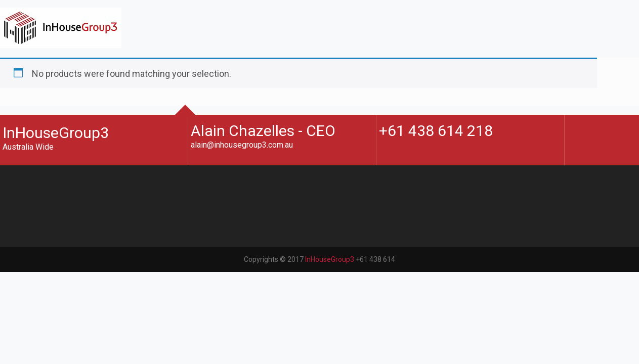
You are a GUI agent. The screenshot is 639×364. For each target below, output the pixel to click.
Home (33, 57)
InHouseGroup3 (330, 326)
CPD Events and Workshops (76, 78)
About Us (38, 67)
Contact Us (42, 110)
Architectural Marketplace (72, 99)
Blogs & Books (49, 89)
